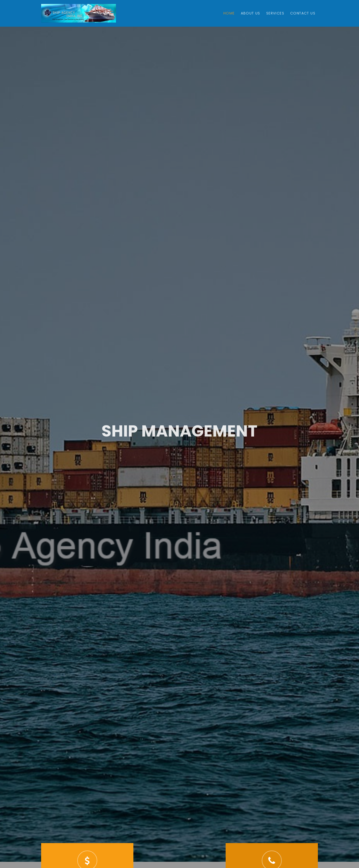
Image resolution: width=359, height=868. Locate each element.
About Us (251, 13)
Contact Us (303, 13)
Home (229, 13)
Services (275, 13)
